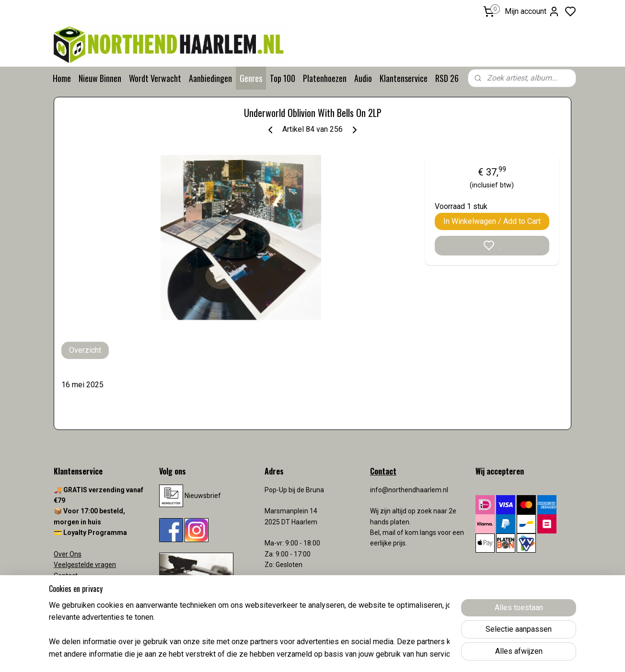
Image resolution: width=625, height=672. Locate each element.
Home (62, 78)
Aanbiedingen (210, 78)
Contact (66, 576)
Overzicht (85, 350)
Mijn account (532, 12)
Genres (251, 78)
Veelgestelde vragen (85, 565)
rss (369, 655)
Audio (363, 78)
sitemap (350, 655)
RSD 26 (447, 78)
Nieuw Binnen (100, 78)
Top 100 (283, 78)
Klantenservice (404, 78)
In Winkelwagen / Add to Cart (492, 221)
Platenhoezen (325, 78)
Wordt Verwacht (155, 78)
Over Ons (68, 554)
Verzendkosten (78, 586)
